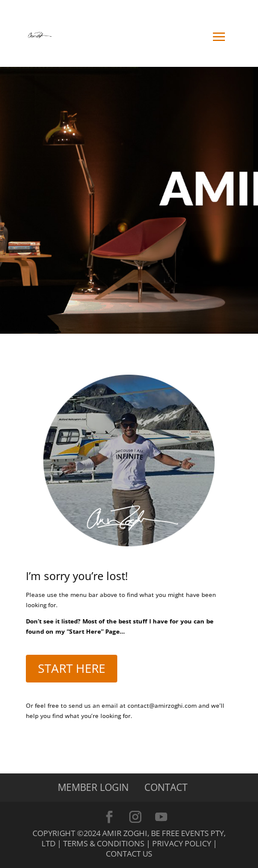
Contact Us (129, 854)
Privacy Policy (182, 843)
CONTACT (166, 787)
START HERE (72, 668)
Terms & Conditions (104, 843)
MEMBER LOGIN (93, 787)
